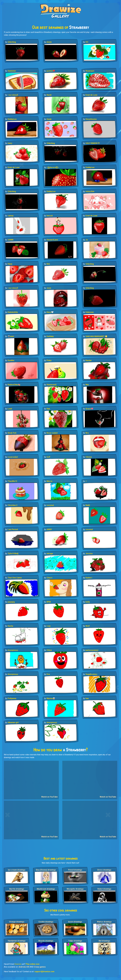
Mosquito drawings (75, 889)
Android (22, 967)
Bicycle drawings (46, 941)
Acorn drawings (75, 922)
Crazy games (40, 967)
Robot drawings (104, 889)
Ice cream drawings (17, 870)
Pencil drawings (75, 870)
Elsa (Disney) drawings (46, 870)
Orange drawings (17, 922)
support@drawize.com (44, 972)
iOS (28, 967)
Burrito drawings (17, 889)
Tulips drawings (75, 941)
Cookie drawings (46, 922)
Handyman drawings (17, 941)
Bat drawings (104, 941)
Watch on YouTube (49, 797)
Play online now (33, 964)
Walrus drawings (104, 922)
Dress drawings (104, 870)
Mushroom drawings (46, 889)
